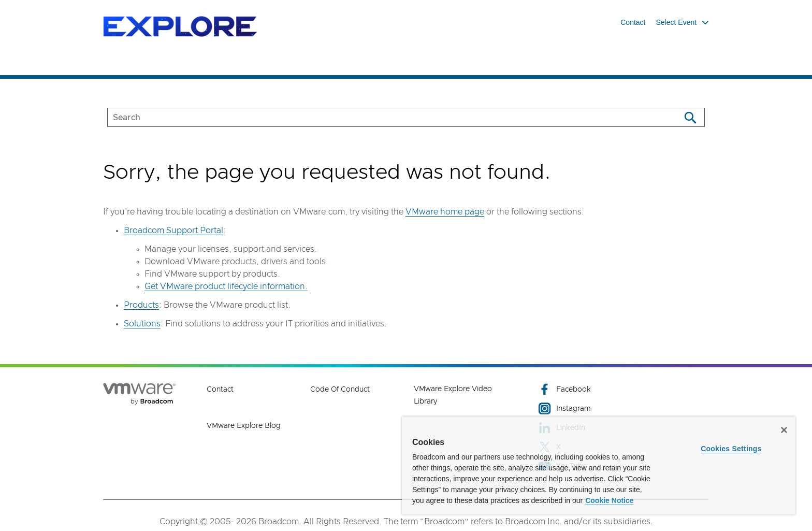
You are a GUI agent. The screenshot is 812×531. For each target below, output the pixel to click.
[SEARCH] (383, 117)
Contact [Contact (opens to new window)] (220, 390)
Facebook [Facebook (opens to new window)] (564, 389)
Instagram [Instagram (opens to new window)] (564, 408)
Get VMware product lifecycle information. (226, 286)
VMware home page (445, 212)
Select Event (683, 22)
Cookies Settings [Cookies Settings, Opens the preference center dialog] (731, 449)
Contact (633, 22)
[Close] (784, 430)
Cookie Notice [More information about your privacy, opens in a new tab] (609, 500)
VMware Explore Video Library (453, 395)
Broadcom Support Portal (173, 231)
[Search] (690, 117)
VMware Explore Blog (244, 426)
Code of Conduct (340, 390)
